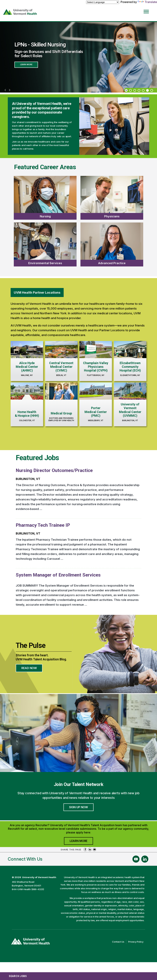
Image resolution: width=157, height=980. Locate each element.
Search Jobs (18, 976)
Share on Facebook (85, 850)
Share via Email (94, 850)
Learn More (26, 65)
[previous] (5, 90)
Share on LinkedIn (90, 850)
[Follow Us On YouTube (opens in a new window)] (136, 859)
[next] (10, 90)
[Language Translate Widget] (103, 2)
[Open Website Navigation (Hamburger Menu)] (147, 9)
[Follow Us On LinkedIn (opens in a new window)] (145, 859)
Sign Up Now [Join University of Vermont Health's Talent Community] (78, 807)
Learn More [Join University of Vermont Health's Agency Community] (81, 842)
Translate (147, 2)
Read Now (32, 669)
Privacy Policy (137, 942)
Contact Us (119, 942)
